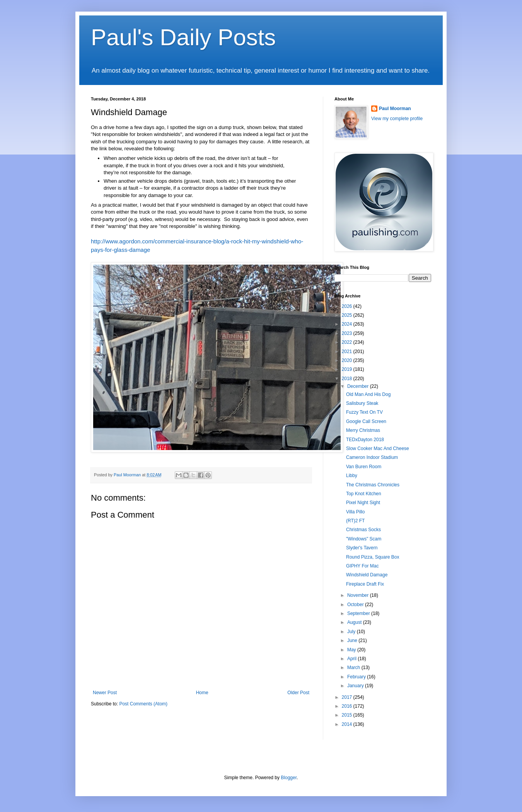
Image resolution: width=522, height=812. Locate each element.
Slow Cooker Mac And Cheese (378, 448)
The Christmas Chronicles (373, 485)
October (356, 605)
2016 (348, 706)
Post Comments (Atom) (143, 704)
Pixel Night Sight (363, 503)
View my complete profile (397, 119)
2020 (348, 360)
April (352, 659)
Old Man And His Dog (368, 394)
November (359, 595)
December (359, 386)
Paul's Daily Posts (183, 37)
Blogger (289, 778)
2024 (348, 324)
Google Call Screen (366, 421)
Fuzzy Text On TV (364, 412)
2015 (348, 715)
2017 (348, 697)
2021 (348, 352)
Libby (352, 476)
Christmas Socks (363, 530)
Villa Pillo (355, 512)
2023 (348, 333)
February (357, 677)
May (352, 650)
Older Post (298, 693)
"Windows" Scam (364, 539)
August (355, 622)
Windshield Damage (367, 575)
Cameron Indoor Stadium (372, 457)
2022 (348, 342)
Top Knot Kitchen (364, 494)
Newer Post (105, 693)
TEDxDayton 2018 (365, 440)
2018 (348, 379)
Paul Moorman (395, 109)
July (352, 632)
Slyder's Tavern (362, 548)
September (359, 613)
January (356, 686)
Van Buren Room (364, 467)
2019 (348, 369)
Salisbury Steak (362, 403)
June (353, 640)
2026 (348, 306)
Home (202, 693)
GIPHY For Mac (362, 566)
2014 (348, 724)
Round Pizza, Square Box (373, 557)
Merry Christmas (363, 430)
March (354, 668)
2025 (348, 315)
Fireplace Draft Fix (365, 584)
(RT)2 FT (355, 521)
